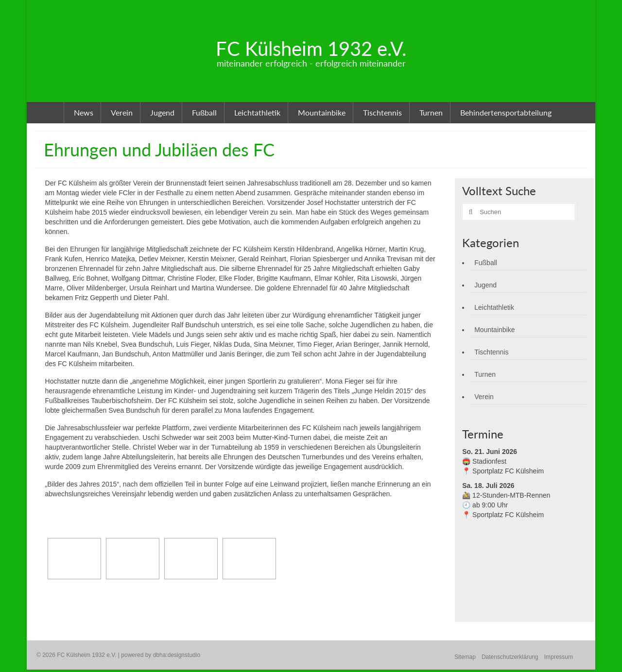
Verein (484, 397)
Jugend (485, 285)
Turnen (485, 374)
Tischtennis (491, 352)
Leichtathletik (494, 307)
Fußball (486, 263)
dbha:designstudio (177, 655)
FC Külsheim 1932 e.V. (311, 49)
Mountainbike (494, 330)
